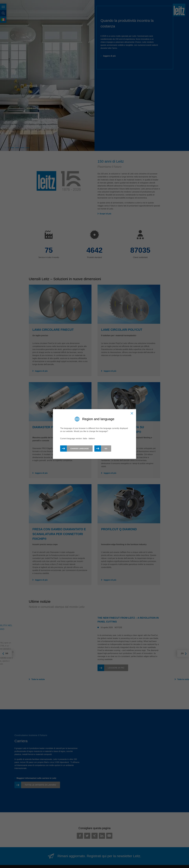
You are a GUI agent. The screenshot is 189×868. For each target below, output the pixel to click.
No (106, 448)
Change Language (80, 448)
